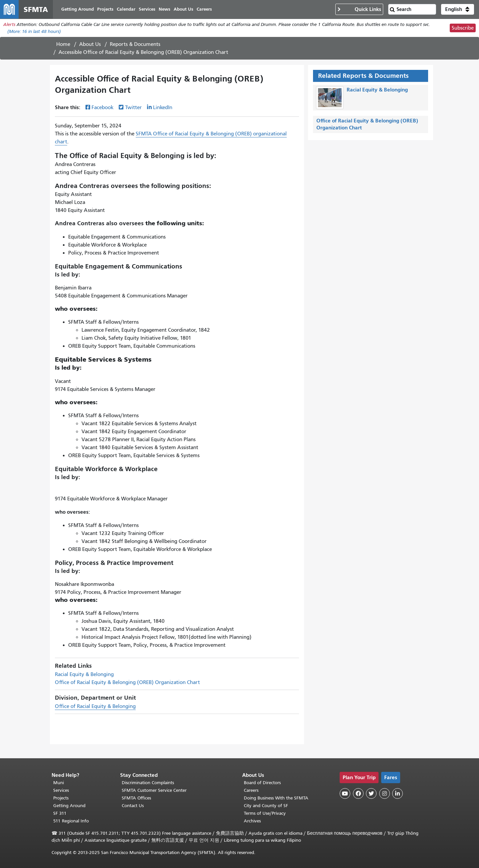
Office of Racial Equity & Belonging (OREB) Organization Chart (127, 682)
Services (61, 790)
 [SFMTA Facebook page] (358, 793)
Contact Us (133, 806)
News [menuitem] (164, 9)
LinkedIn (163, 107)
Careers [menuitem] (204, 9)
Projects (61, 798)
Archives (252, 821)
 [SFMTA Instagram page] (385, 793)
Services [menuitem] (147, 9)
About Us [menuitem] (183, 9)
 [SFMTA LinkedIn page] (398, 793)
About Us (90, 44)
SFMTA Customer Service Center (154, 790)
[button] (458, 9)
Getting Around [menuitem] (78, 9)
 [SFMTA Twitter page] (371, 793)
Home (63, 44)
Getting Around (69, 806)
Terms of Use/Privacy (265, 813)
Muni (59, 783)
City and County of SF (266, 806)
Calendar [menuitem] (126, 9)
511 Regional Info (71, 821)
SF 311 (60, 813)
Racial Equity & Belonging (84, 674)
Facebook (102, 107)
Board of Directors (262, 783)
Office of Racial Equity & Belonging (95, 706)
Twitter (133, 107)
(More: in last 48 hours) (34, 31)
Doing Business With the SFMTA (276, 798)
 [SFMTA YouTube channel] (345, 793)
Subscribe (463, 28)
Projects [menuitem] (105, 9)
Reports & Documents (135, 44)
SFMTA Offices (136, 798)
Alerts (9, 24)
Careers (251, 790)
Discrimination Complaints (148, 783)
